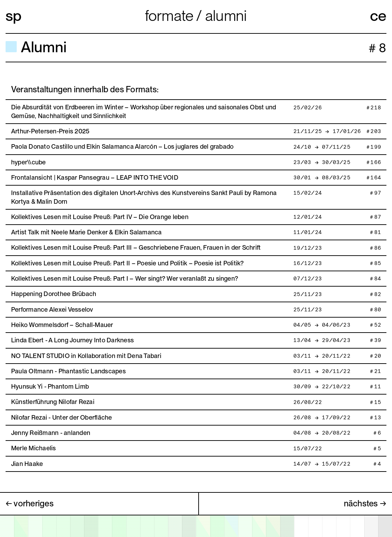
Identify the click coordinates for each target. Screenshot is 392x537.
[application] (196, 526)
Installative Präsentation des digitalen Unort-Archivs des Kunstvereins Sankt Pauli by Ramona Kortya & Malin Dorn (144, 197)
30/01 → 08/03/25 (322, 178)
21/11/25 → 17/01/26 (327, 131)
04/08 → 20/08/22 (322, 433)
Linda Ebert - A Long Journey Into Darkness (72, 340)
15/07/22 (307, 449)
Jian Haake (27, 464)
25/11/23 (307, 294)
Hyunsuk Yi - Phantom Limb (50, 386)
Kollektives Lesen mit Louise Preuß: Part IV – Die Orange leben (100, 217)
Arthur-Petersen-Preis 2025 (50, 131)
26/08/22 (307, 402)
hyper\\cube (29, 162)
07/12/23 (307, 279)
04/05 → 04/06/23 (322, 325)
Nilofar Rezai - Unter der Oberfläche (62, 417)
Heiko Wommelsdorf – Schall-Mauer (62, 325)
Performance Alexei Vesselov (52, 309)
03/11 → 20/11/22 (322, 356)
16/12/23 (307, 263)
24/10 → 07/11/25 (322, 147)
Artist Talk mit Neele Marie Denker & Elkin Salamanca (86, 232)
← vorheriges (30, 503)
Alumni (226, 15)
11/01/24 (307, 232)
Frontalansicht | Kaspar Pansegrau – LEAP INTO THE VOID (95, 177)
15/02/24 (307, 193)
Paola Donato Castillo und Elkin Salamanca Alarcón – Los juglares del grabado (122, 146)
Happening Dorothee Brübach (54, 294)
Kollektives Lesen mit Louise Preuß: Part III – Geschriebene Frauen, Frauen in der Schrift (136, 247)
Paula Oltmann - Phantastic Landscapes (68, 371)
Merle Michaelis (34, 448)
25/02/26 (307, 108)
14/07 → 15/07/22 (322, 464)
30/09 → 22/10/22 (322, 387)
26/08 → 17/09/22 (322, 418)
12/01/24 (307, 217)
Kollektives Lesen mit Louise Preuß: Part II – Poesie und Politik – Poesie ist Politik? (128, 263)
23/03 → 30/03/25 (322, 162)
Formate (171, 15)
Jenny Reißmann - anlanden (51, 433)
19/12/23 (307, 248)
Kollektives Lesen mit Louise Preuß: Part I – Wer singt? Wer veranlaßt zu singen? (125, 278)
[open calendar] (196, 526)
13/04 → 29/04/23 (322, 340)
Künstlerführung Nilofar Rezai (53, 402)
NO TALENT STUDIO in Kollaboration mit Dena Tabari (86, 356)
